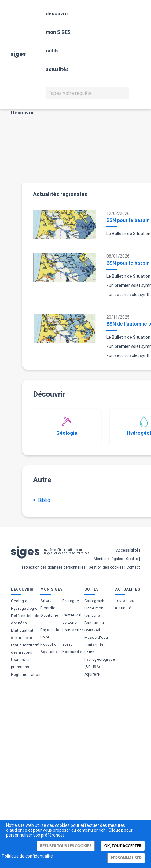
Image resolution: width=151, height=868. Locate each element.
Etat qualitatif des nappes (24, 634)
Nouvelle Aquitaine (49, 648)
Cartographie (96, 601)
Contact (133, 567)
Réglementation (26, 675)
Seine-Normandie (72, 648)
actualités (57, 69)
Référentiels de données (25, 620)
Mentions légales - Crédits (116, 559)
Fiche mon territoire (94, 612)
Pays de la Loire (50, 634)
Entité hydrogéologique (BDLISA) (100, 659)
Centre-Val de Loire (72, 619)
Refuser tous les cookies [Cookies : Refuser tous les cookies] (66, 846)
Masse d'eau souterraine (96, 641)
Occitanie (49, 616)
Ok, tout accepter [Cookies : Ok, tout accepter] (123, 846)
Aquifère (92, 674)
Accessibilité (127, 550)
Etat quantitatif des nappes (25, 649)
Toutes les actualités (125, 604)
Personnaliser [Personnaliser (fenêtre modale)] (126, 858)
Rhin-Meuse (73, 630)
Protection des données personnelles (54, 567)
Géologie (67, 426)
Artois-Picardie (48, 604)
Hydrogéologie (24, 609)
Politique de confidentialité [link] (27, 856)
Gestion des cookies (106, 567)
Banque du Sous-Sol (94, 627)
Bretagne (71, 601)
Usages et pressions (20, 663)
